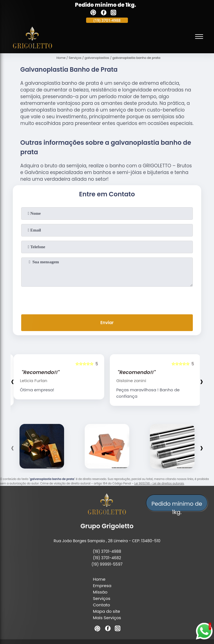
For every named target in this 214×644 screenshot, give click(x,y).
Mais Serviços (107, 618)
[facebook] (104, 13)
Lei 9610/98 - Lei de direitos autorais (159, 483)
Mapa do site (107, 611)
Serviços (102, 598)
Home (99, 579)
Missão (100, 592)
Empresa (102, 586)
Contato (102, 605)
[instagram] (113, 13)
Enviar (107, 323)
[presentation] (107, 299)
